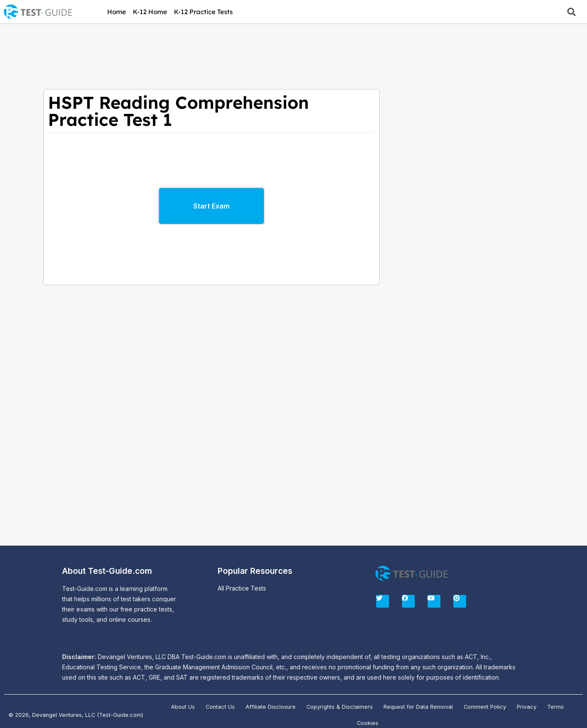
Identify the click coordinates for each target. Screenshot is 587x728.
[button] (571, 12)
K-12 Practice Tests (203, 12)
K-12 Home (150, 12)
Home (117, 12)
